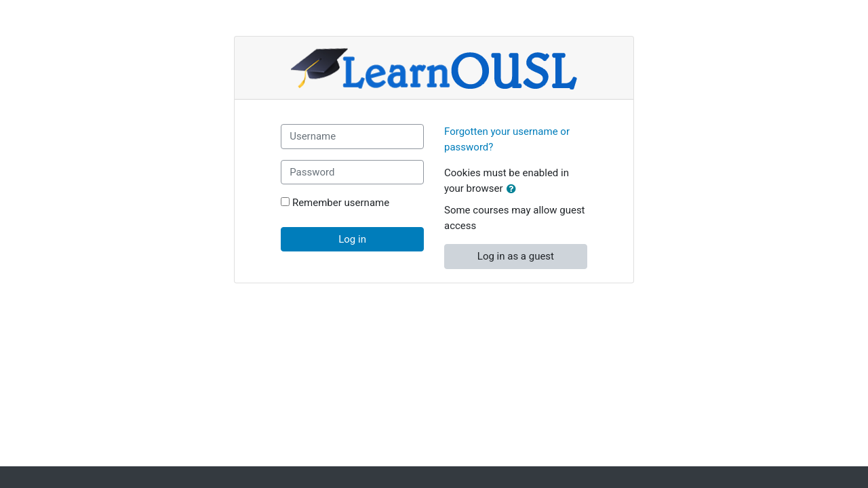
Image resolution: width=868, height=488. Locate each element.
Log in (352, 239)
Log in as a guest (516, 256)
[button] (514, 189)
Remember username (341, 203)
